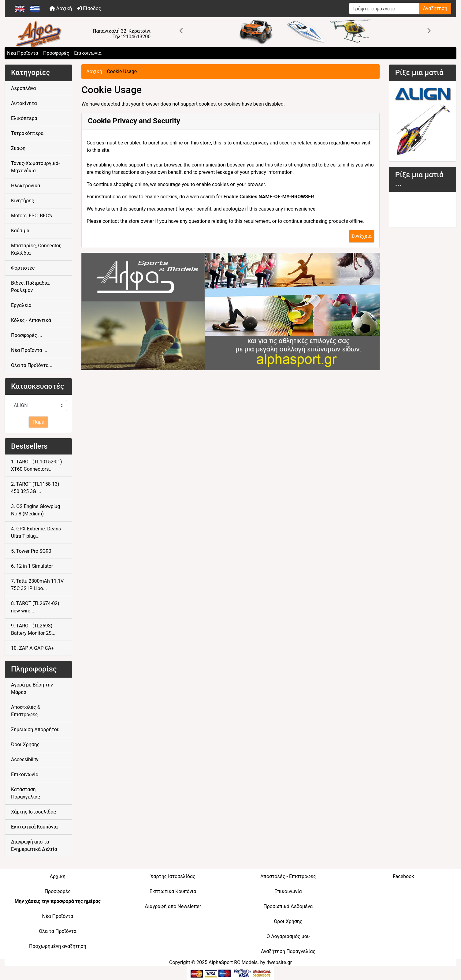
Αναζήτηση (435, 8)
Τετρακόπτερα (27, 133)
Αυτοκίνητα (24, 103)
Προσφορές (56, 53)
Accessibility (25, 759)
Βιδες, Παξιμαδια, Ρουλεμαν (30, 287)
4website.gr (279, 962)
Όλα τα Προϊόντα (58, 931)
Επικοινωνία (88, 53)
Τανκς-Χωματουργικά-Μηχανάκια (35, 167)
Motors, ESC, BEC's (32, 216)
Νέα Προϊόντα (23, 53)
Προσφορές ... (27, 335)
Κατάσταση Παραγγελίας (26, 793)
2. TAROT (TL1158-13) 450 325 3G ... (35, 488)
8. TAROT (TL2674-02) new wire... (35, 607)
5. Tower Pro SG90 (31, 551)
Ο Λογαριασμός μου (288, 936)
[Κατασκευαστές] (38, 406)
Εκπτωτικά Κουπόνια (34, 827)
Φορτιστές (23, 268)
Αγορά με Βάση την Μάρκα (32, 688)
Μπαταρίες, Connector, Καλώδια (36, 249)
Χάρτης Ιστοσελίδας (33, 812)
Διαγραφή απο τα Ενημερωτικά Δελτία (34, 845)
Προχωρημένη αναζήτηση (58, 946)
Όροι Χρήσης (25, 744)
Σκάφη (18, 148)
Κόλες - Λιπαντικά (31, 320)
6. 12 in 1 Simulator (32, 566)
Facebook (403, 876)
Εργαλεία (21, 305)
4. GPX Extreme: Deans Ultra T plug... (36, 532)
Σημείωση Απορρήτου (35, 729)
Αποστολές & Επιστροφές (26, 711)
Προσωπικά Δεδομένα (288, 906)
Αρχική (61, 8)
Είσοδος (89, 8)
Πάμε (38, 422)
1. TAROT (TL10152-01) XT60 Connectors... (37, 465)
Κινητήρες (23, 201)
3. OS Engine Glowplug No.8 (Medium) (35, 510)
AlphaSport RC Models (233, 962)
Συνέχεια (362, 236)
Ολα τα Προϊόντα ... (32, 365)
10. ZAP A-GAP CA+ (33, 648)
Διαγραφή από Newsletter (173, 906)
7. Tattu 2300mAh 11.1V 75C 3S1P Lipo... (37, 585)
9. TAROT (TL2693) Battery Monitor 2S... (33, 629)
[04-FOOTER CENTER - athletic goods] (231, 311)
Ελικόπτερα (24, 118)
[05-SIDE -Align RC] (423, 121)
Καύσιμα (20, 231)
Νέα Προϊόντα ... (29, 350)
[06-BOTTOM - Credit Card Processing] (231, 973)
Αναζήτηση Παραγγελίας (288, 951)
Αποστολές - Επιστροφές (288, 876)
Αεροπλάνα (23, 88)
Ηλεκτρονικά (26, 186)
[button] (182, 31)
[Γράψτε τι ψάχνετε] (384, 9)
